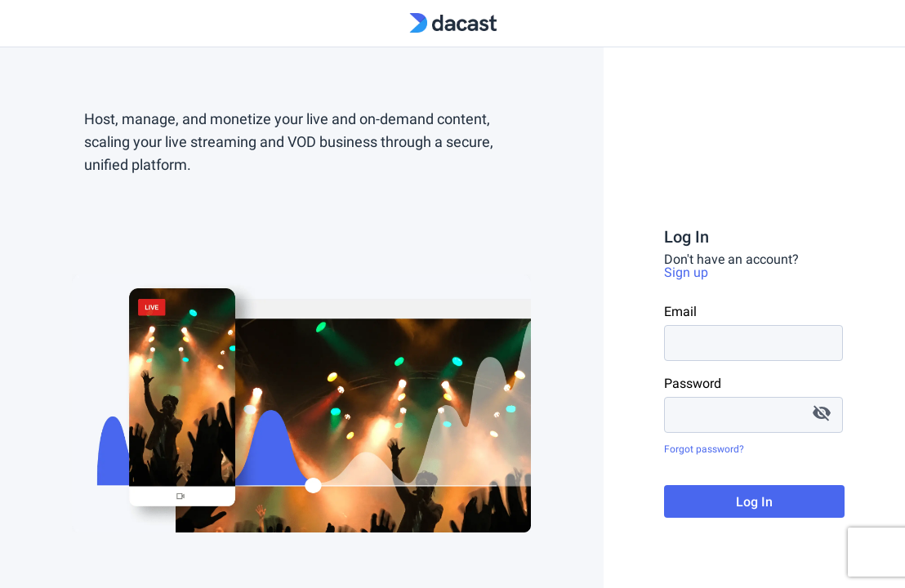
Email (680, 312)
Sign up (686, 272)
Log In (754, 502)
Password (693, 383)
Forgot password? (704, 449)
